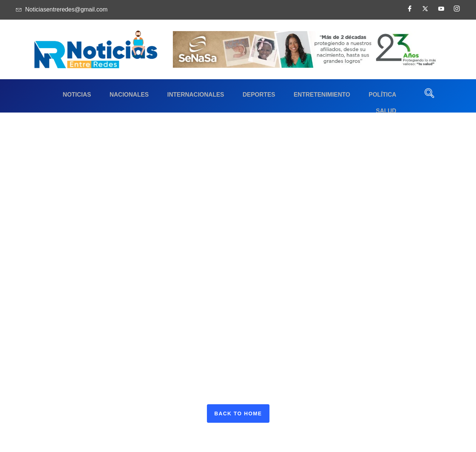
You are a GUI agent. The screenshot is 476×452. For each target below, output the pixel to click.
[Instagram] (455, 11)
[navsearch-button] (429, 96)
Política (349, 95)
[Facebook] (408, 11)
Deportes (233, 95)
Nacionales (110, 95)
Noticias (62, 95)
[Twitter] (424, 11)
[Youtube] (440, 11)
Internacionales (173, 95)
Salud (388, 95)
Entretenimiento (292, 95)
